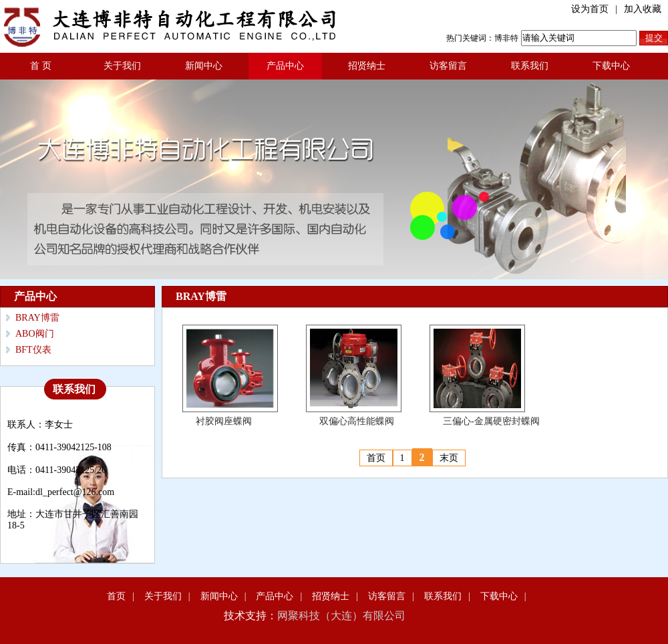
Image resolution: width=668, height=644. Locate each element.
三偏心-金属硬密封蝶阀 (491, 421)
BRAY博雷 (37, 318)
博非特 (506, 38)
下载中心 (611, 66)
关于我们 (122, 66)
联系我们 (530, 66)
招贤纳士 (367, 66)
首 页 (41, 66)
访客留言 (448, 66)
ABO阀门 (35, 334)
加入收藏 (643, 9)
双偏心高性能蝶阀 (357, 421)
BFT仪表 (33, 350)
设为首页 (590, 9)
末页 (449, 458)
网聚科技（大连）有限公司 (341, 616)
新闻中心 (204, 66)
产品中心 (285, 66)
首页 (376, 458)
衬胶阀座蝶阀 (224, 421)
